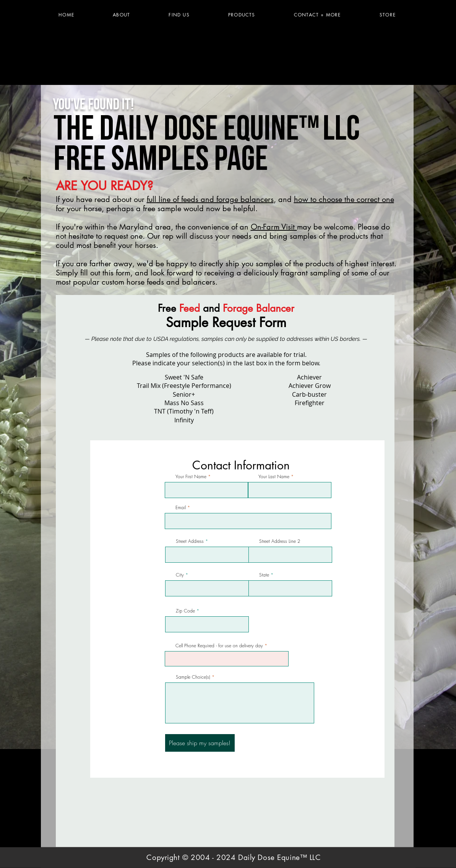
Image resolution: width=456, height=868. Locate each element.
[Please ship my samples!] (200, 743)
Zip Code (185, 611)
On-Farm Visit (274, 227)
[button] (242, 15)
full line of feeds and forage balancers (210, 199)
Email (181, 508)
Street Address (190, 541)
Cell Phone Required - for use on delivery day (219, 646)
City (180, 575)
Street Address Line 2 (280, 541)
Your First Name (191, 477)
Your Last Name (274, 477)
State (264, 575)
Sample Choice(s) (193, 677)
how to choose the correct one (344, 199)
